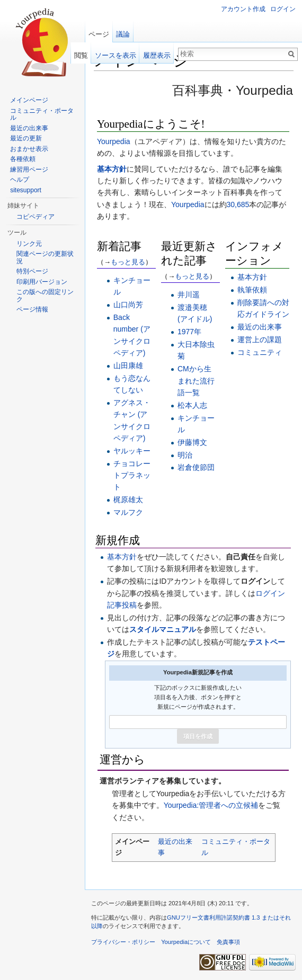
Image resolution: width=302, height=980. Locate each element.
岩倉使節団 (196, 467)
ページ (99, 34)
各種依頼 (23, 159)
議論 (123, 34)
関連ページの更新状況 (45, 257)
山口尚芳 (128, 305)
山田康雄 (128, 366)
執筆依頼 (252, 290)
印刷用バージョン (42, 282)
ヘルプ (20, 180)
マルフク (128, 512)
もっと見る (128, 262)
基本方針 (112, 169)
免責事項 (228, 942)
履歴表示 (157, 55)
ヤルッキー (132, 451)
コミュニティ (260, 352)
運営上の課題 (260, 340)
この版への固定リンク (45, 296)
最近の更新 (26, 138)
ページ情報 (32, 309)
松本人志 (192, 405)
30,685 (238, 204)
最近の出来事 (260, 327)
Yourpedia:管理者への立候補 (211, 805)
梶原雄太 (128, 500)
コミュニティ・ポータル (42, 114)
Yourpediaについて (186, 942)
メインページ (29, 100)
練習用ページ (29, 170)
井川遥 (189, 295)
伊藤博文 (192, 442)
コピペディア (35, 217)
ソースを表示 (116, 55)
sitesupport (26, 190)
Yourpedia (114, 141)
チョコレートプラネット (132, 475)
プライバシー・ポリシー (123, 942)
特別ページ (32, 271)
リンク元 (29, 244)
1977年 (189, 332)
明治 (185, 455)
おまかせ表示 (29, 149)
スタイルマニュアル (163, 629)
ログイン (283, 9)
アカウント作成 (243, 9)
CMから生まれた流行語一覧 (196, 381)
